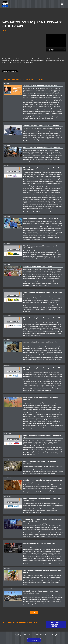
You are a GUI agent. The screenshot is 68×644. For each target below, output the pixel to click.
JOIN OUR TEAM (34, 640)
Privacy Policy (56, 635)
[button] (62, 4)
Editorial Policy (13, 635)
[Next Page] (34, 613)
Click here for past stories (55, 624)
